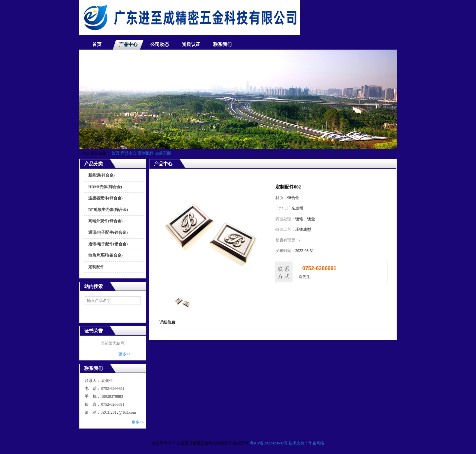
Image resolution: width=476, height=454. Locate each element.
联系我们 (222, 44)
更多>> (125, 354)
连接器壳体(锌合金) (105, 198)
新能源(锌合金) (101, 175)
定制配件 (146, 153)
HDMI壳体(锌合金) (105, 187)
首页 (97, 44)
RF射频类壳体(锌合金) (108, 210)
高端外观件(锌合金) (105, 221)
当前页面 (163, 153)
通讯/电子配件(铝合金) (108, 244)
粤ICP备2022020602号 (269, 443)
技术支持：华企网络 (306, 443)
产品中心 (128, 44)
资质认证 (191, 44)
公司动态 (160, 44)
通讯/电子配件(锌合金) (108, 232)
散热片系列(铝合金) (105, 255)
